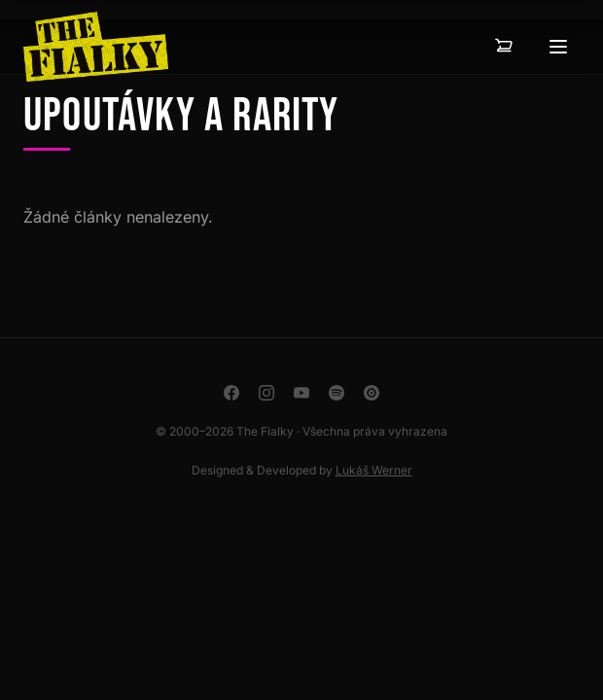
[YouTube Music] (372, 393)
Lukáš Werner (374, 470)
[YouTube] (301, 393)
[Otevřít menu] (558, 47)
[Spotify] (337, 393)
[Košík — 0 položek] (504, 47)
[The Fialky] (96, 47)
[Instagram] (266, 393)
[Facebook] (231, 393)
